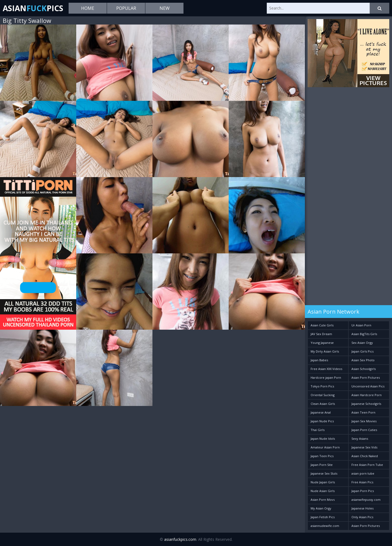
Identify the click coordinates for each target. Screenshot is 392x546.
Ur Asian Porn (361, 325)
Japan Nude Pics (322, 421)
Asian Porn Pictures (366, 377)
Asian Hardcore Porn (367, 395)
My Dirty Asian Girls (325, 351)
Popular (126, 8)
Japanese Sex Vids (364, 447)
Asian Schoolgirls (364, 369)
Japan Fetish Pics (323, 517)
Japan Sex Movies (364, 421)
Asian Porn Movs (323, 500)
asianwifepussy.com (366, 500)
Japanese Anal (321, 412)
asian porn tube (363, 473)
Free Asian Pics (362, 482)
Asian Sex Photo (363, 360)
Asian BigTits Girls (364, 334)
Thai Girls (318, 430)
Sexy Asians (360, 439)
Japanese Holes (362, 508)
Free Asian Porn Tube (367, 465)
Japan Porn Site (322, 465)
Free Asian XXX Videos (326, 369)
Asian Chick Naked (365, 456)
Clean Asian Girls (323, 404)
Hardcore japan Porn (326, 377)
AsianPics (33, 8)
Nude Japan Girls (323, 482)
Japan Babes (319, 360)
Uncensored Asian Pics (368, 386)
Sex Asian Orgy (362, 343)
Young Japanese (322, 343)
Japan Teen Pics (322, 456)
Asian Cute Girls (322, 325)
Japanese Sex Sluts (324, 473)
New (165, 8)
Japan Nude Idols (323, 439)
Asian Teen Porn (363, 412)
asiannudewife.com (325, 526)
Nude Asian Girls (323, 491)
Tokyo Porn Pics (322, 386)
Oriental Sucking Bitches (323, 396)
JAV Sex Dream (321, 334)
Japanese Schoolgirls (366, 404)
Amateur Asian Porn (325, 447)
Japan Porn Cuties (364, 430)
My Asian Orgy (321, 508)
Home (88, 8)
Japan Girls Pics (362, 351)
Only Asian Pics (362, 517)
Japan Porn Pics (363, 491)
